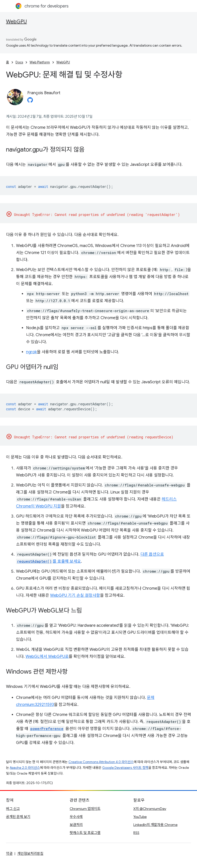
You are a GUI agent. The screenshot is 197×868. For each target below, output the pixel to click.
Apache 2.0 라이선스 (25, 768)
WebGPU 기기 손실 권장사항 (75, 595)
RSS (136, 833)
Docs (19, 62)
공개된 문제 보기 (18, 817)
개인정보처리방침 (30, 853)
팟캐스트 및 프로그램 (85, 833)
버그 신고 (13, 809)
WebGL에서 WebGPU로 (47, 657)
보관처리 (76, 825)
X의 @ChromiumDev (150, 809)
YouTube (140, 817)
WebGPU (16, 22)
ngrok (31, 352)
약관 (9, 853)
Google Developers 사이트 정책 (125, 768)
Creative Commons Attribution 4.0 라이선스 (101, 762)
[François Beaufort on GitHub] (30, 101)
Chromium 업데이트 (85, 809)
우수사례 (76, 817)
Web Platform (40, 62)
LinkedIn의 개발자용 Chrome (155, 825)
